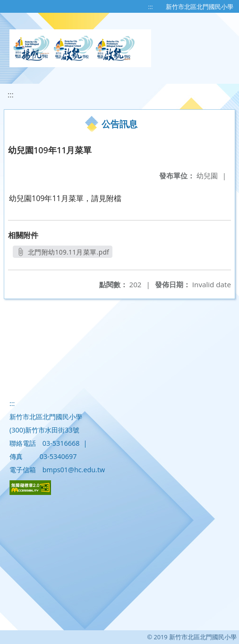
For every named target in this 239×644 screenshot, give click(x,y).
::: (151, 7)
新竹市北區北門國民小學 (200, 7)
